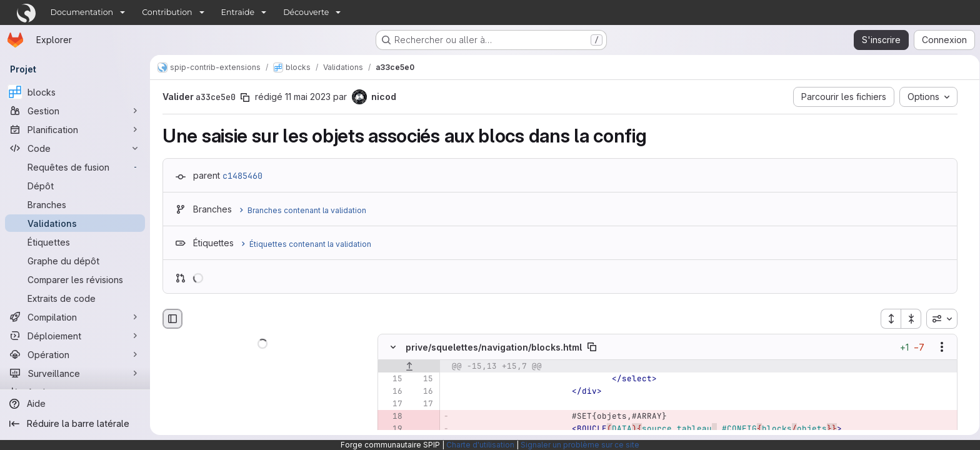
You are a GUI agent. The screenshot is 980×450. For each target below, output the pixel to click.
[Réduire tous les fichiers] (909, 319)
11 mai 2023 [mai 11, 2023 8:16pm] (306, 97)
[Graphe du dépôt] (75, 261)
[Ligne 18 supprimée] (390, 417)
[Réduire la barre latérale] (75, 424)
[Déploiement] (75, 336)
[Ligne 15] (390, 379)
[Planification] (75, 129)
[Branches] (75, 204)
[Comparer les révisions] (75, 279)
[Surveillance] (75, 373)
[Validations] (75, 223)
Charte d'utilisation (480, 445)
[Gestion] (75, 111)
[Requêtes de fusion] (75, 167)
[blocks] (75, 92)
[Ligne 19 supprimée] (390, 429)
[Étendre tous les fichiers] (889, 319)
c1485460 (241, 176)
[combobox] (940, 319)
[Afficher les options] (940, 347)
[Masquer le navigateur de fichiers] (171, 319)
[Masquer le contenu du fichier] (391, 347)
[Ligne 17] (390, 404)
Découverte (306, 12)
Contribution (167, 12)
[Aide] (75, 404)
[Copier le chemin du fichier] (590, 347)
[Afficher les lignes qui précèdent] (407, 367)
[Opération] (75, 354)
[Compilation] (75, 317)
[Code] (75, 148)
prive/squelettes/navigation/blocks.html (492, 347)
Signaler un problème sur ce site (580, 445)
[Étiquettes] (75, 242)
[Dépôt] (75, 186)
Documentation (82, 12)
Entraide (238, 12)
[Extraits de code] (75, 298)
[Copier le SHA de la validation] (243, 97)
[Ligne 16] (390, 392)
